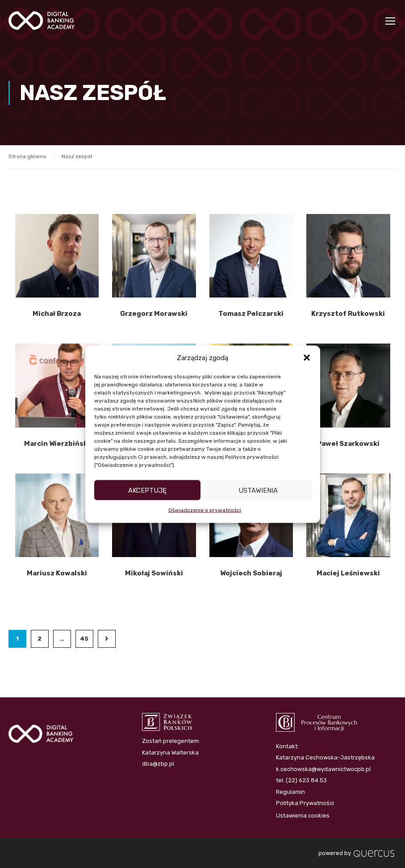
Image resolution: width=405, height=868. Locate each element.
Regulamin (290, 792)
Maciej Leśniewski (348, 574)
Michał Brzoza (57, 315)
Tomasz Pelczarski (251, 315)
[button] (307, 358)
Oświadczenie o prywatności (205, 510)
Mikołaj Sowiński (154, 574)
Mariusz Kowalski (57, 574)
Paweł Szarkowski (348, 444)
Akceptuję (147, 490)
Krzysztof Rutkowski (348, 315)
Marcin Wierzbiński (57, 444)
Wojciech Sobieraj (251, 574)
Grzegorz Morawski (154, 315)
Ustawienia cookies (303, 816)
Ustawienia (258, 490)
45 (84, 640)
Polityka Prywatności (305, 803)
